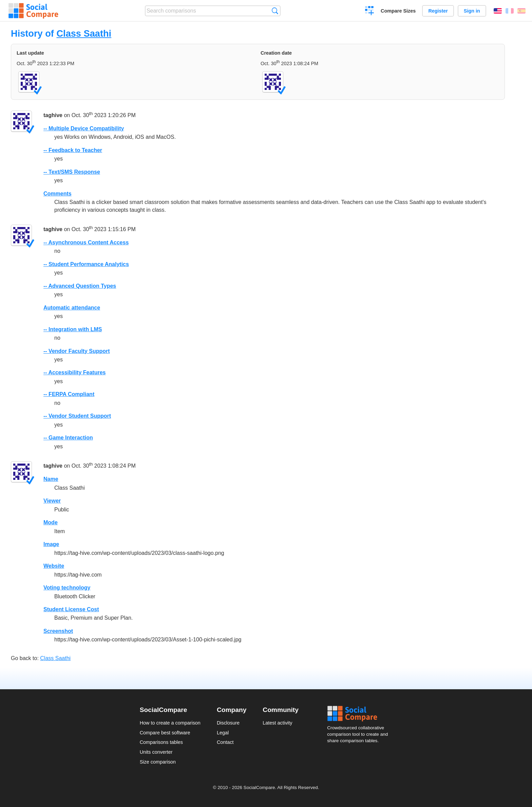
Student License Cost (71, 609)
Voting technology (67, 588)
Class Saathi (84, 33)
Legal (223, 733)
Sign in (472, 11)
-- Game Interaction (68, 438)
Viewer (52, 501)
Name (51, 479)
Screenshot (58, 631)
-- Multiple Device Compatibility (84, 128)
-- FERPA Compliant (69, 394)
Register (438, 11)
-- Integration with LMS (73, 329)
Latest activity (277, 723)
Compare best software (165, 733)
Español (521, 11)
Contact (225, 742)
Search (275, 11)
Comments (58, 194)
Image (51, 544)
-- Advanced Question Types (80, 286)
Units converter (156, 752)
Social (360, 714)
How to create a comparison (170, 723)
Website (54, 566)
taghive (53, 115)
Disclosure (228, 723)
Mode (51, 522)
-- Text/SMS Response (72, 172)
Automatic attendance (72, 308)
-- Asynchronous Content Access (86, 242)
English (498, 11)
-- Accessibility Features (74, 372)
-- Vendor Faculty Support (77, 351)
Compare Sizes (398, 11)
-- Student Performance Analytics (86, 264)
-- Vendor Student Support (77, 416)
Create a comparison (370, 12)
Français (510, 11)
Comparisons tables (161, 742)
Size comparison (158, 762)
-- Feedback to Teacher (73, 150)
